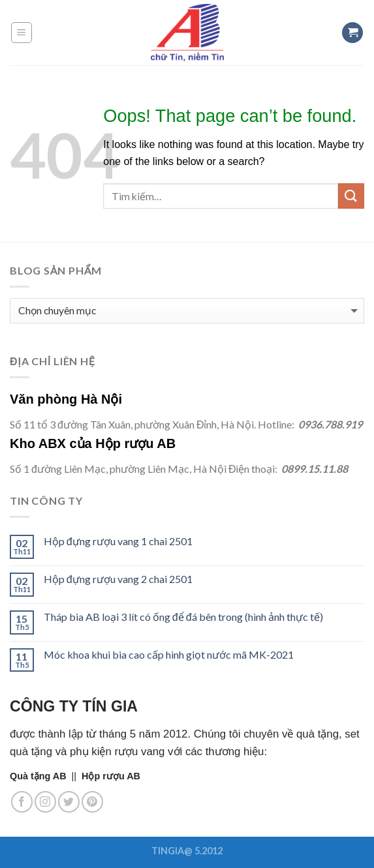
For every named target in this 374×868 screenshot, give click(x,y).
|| (46, 776)
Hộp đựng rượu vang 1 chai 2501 (118, 541)
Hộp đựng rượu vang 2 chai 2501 (118, 579)
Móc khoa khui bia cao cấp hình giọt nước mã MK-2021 (169, 654)
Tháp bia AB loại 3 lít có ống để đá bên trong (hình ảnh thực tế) (183, 617)
